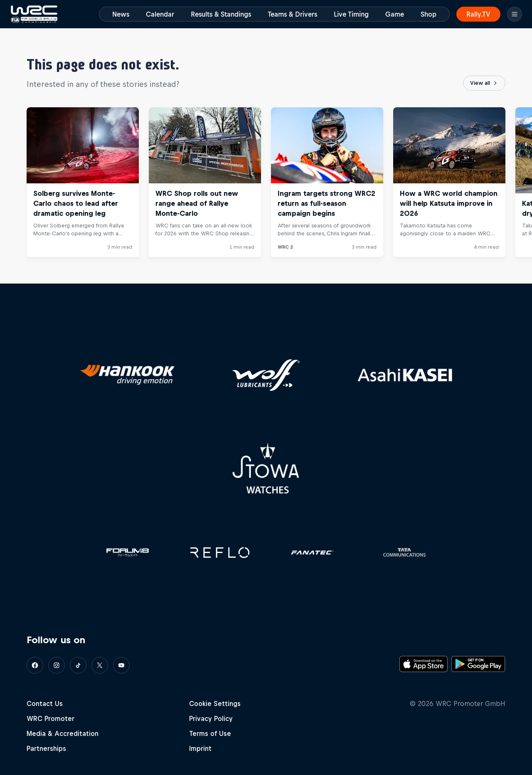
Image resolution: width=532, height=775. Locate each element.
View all (484, 83)
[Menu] (515, 14)
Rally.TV (478, 14)
